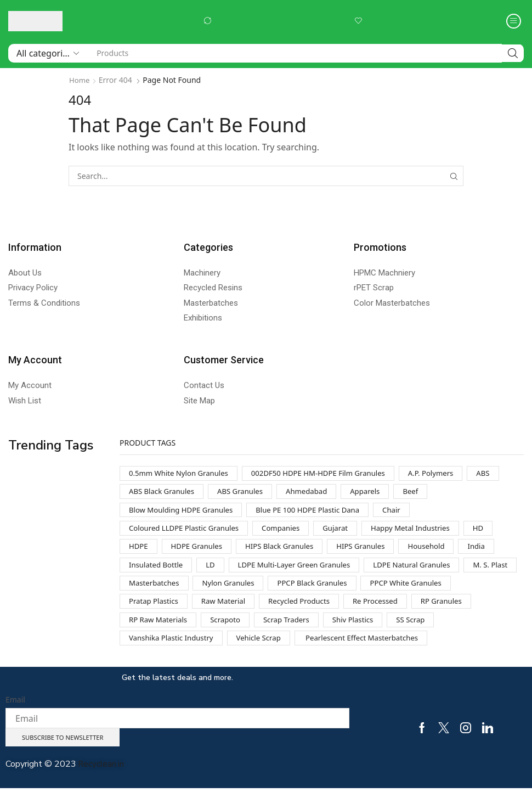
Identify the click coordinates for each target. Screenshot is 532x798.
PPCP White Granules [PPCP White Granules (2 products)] (167, 608)
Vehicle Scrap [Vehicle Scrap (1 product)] (266, 646)
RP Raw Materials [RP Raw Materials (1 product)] (227, 627)
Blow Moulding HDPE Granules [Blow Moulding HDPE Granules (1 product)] (184, 512)
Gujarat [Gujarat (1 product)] (346, 531)
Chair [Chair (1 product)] (406, 512)
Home (80, 80)
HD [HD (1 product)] (496, 531)
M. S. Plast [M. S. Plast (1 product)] (147, 589)
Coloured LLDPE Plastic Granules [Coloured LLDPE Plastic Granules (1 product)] (187, 531)
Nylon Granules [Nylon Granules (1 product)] (293, 589)
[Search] (513, 53)
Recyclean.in (102, 774)
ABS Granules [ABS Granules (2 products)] (246, 493)
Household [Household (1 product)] (440, 550)
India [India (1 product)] (492, 550)
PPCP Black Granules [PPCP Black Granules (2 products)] (381, 589)
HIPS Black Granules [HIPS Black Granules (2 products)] (286, 550)
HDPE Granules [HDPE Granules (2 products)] (200, 550)
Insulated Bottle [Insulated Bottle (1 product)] (158, 569)
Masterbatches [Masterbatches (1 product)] (215, 589)
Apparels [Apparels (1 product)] (376, 493)
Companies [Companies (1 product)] (289, 531)
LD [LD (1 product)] (214, 569)
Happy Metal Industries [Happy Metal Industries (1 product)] (424, 531)
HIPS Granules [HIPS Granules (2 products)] (372, 550)
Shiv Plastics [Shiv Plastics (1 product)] (430, 627)
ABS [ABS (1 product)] (502, 473)
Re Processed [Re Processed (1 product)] (486, 608)
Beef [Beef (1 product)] (423, 493)
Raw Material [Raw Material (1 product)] (327, 608)
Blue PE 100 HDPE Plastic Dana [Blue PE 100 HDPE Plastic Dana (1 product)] (318, 512)
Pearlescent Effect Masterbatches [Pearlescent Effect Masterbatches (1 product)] (373, 646)
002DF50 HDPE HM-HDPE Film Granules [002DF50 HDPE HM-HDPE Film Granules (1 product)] (329, 473)
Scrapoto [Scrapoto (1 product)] (297, 627)
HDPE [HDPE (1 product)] (139, 550)
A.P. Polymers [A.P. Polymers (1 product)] (448, 473)
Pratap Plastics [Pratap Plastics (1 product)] (254, 608)
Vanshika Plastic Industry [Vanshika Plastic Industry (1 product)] (174, 646)
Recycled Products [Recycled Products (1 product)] (407, 608)
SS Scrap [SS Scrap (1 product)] (491, 627)
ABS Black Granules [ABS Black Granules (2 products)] (164, 493)
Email (15, 709)
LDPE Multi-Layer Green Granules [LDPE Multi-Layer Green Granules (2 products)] (302, 569)
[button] (207, 21)
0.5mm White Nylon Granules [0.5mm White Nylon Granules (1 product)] (182, 473)
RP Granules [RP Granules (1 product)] (151, 627)
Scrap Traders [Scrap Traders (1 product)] (361, 627)
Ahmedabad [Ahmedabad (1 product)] (315, 493)
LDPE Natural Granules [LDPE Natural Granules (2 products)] (426, 569)
